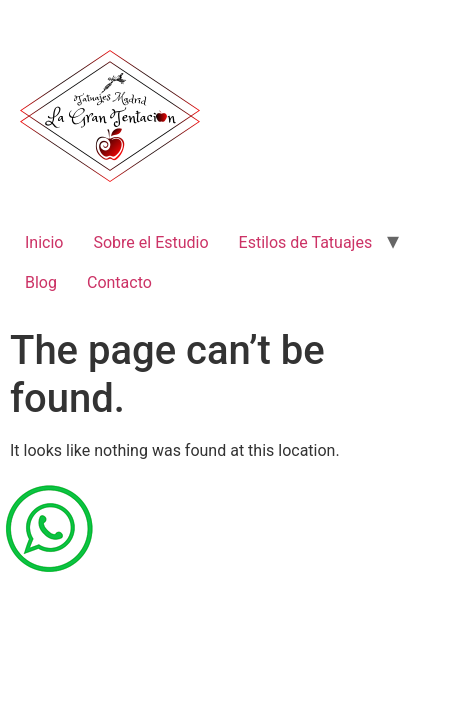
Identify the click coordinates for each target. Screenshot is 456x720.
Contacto (119, 282)
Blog (41, 282)
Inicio (44, 242)
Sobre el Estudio (150, 242)
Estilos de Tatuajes (306, 242)
